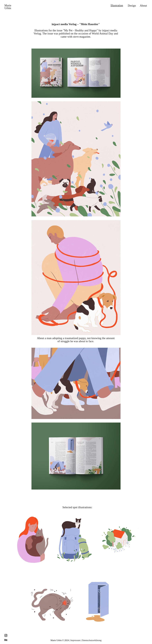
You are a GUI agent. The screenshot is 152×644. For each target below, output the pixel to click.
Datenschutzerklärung (92, 640)
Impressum (75, 640)
